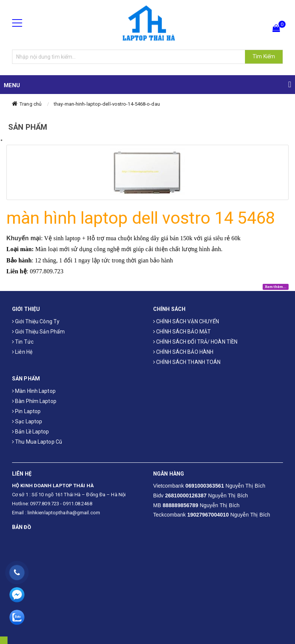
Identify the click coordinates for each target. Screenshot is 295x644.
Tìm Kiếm (264, 56)
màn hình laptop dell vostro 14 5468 (141, 218)
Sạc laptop (27, 421)
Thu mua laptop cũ (37, 442)
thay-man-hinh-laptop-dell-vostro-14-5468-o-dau (107, 104)
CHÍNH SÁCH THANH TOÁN (187, 362)
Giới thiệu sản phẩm (38, 332)
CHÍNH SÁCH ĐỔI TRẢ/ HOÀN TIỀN (195, 342)
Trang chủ (30, 104)
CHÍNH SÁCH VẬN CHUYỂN (186, 321)
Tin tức (23, 342)
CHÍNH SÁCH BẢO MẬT (182, 332)
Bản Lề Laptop (31, 432)
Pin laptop (26, 411)
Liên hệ (22, 352)
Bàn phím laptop (34, 401)
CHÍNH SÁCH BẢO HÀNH (183, 352)
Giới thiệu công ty (36, 321)
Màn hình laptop (34, 391)
